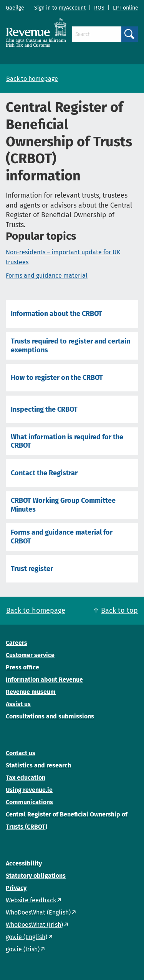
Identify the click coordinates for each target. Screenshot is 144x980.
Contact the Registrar (44, 473)
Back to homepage (32, 79)
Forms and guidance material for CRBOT (62, 537)
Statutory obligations (36, 876)
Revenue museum (31, 692)
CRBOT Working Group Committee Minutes (63, 505)
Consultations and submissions (50, 716)
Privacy (16, 888)
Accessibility (24, 863)
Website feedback (31, 900)
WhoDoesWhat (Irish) (34, 925)
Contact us (21, 753)
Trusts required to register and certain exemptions (70, 345)
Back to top (119, 610)
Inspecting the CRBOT (44, 409)
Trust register (32, 569)
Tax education (26, 778)
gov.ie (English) (26, 937)
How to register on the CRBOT (57, 378)
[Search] (97, 34)
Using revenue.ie (29, 790)
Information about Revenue (44, 680)
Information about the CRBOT (56, 314)
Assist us (18, 704)
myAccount (72, 8)
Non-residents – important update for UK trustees (63, 257)
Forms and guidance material (47, 276)
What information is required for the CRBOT (67, 441)
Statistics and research (38, 765)
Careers (17, 643)
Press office (22, 667)
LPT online (126, 8)
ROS (99, 8)
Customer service (30, 655)
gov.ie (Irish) (23, 949)
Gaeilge (15, 8)
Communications (29, 802)
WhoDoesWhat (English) (38, 912)
